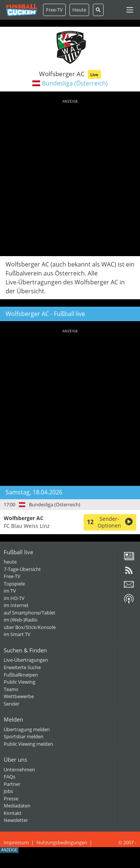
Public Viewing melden (28, 744)
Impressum (16, 842)
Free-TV (54, 10)
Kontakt (13, 813)
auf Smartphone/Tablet (30, 613)
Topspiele (14, 584)
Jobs (8, 791)
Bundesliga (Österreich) (75, 83)
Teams (11, 689)
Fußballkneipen (21, 675)
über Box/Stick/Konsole (30, 627)
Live (94, 75)
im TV (10, 591)
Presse (11, 798)
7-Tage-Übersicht (22, 569)
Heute (79, 10)
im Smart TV (17, 634)
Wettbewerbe (19, 696)
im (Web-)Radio (21, 620)
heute (10, 562)
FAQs (9, 777)
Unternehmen (19, 769)
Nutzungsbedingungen (62, 842)
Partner (12, 784)
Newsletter (16, 820)
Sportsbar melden (24, 736)
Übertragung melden (27, 729)
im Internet (16, 605)
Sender (12, 704)
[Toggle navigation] (130, 10)
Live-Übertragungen (26, 660)
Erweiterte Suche (22, 667)
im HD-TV (14, 598)
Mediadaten (17, 806)
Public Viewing (19, 682)
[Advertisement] (70, 176)
